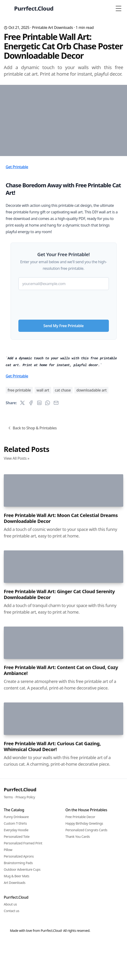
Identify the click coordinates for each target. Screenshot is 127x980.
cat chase (63, 561)
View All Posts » (16, 629)
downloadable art (91, 561)
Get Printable (17, 222)
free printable (19, 561)
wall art (43, 561)
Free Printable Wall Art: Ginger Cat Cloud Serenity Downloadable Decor (59, 939)
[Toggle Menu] (119, 8)
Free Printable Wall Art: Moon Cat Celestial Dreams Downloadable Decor (61, 776)
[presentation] (64, 358)
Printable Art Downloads (53, 27)
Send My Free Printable (63, 381)
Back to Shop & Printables (32, 599)
